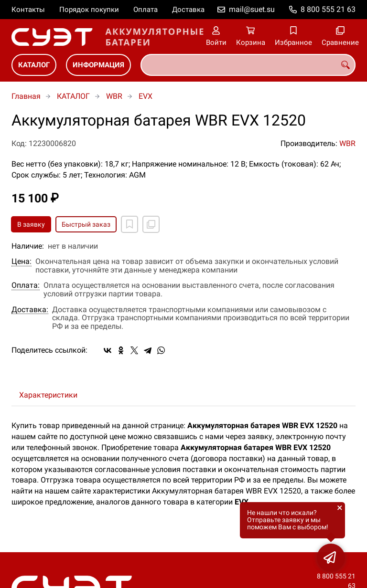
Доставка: (30, 310)
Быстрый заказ (86, 224)
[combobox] (248, 65)
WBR (114, 96)
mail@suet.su (252, 9)
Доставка (188, 10)
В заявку (31, 224)
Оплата (146, 10)
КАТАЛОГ (34, 65)
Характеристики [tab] (48, 395)
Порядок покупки (89, 10)
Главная (26, 96)
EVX (146, 96)
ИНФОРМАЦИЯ (98, 65)
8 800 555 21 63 (328, 9)
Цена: (22, 262)
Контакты (28, 10)
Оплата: (26, 285)
